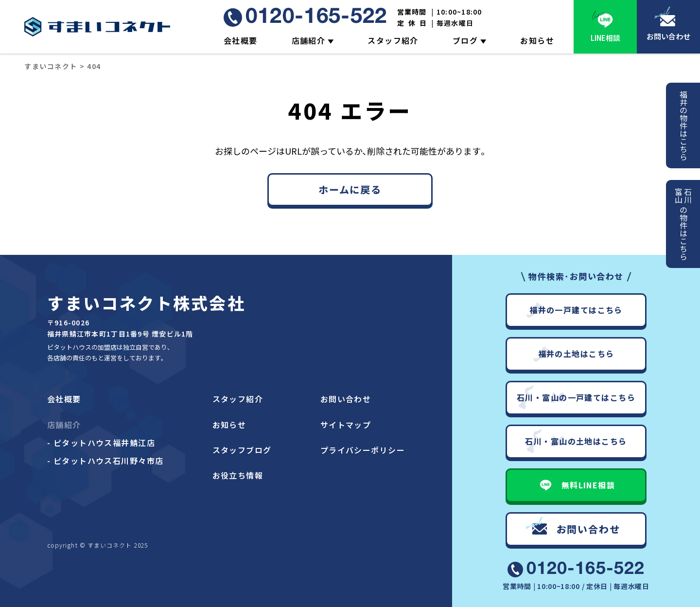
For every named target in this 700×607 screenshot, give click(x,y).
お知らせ (537, 40)
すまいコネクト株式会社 (146, 303)
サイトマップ (346, 425)
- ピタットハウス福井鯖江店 (101, 443)
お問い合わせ (668, 36)
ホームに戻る (350, 189)
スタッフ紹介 (393, 40)
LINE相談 (605, 38)
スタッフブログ (242, 450)
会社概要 (241, 40)
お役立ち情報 (238, 475)
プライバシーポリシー (363, 450)
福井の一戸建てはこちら (576, 310)
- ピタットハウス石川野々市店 (105, 461)
